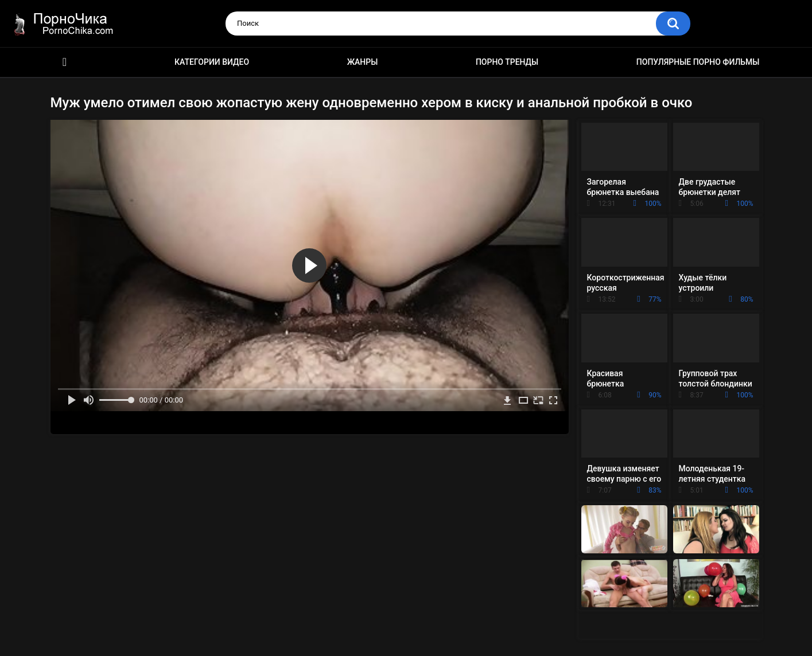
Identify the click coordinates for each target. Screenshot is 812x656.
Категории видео (212, 62)
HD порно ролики (65, 62)
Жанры (363, 62)
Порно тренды (507, 62)
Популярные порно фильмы (698, 62)
